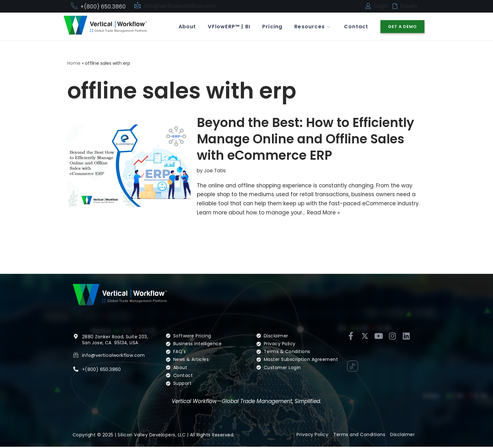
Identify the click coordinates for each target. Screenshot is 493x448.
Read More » (326, 213)
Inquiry (409, 6)
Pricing (271, 27)
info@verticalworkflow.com (181, 6)
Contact (356, 27)
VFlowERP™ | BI (227, 27)
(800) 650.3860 (103, 370)
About (184, 27)
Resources (312, 27)
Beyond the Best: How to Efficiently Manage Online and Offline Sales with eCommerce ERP (305, 139)
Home (74, 63)
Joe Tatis (215, 171)
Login (381, 6)
